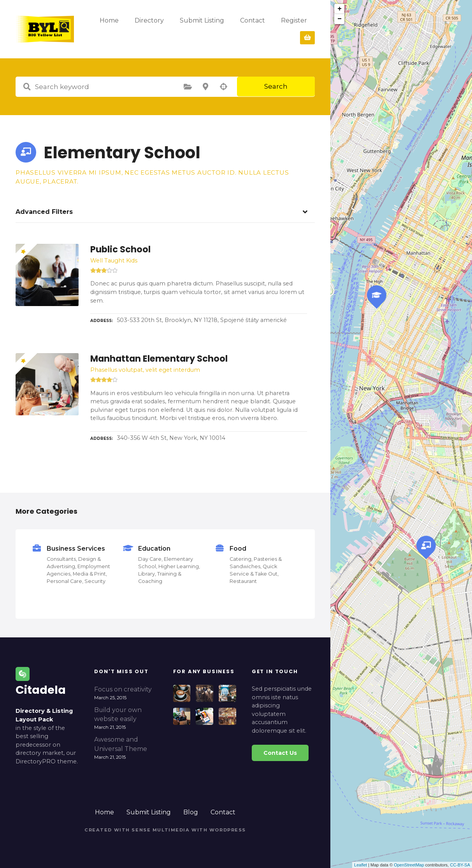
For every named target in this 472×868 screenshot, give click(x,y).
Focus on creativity (123, 689)
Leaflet (361, 865)
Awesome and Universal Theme (121, 744)
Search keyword (27, 87)
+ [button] (340, 9)
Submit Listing (241, 29)
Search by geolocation (223, 87)
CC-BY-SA (460, 865)
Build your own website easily (118, 715)
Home (148, 29)
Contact (223, 812)
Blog (191, 812)
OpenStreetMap (409, 865)
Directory (188, 29)
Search (276, 86)
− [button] (340, 19)
